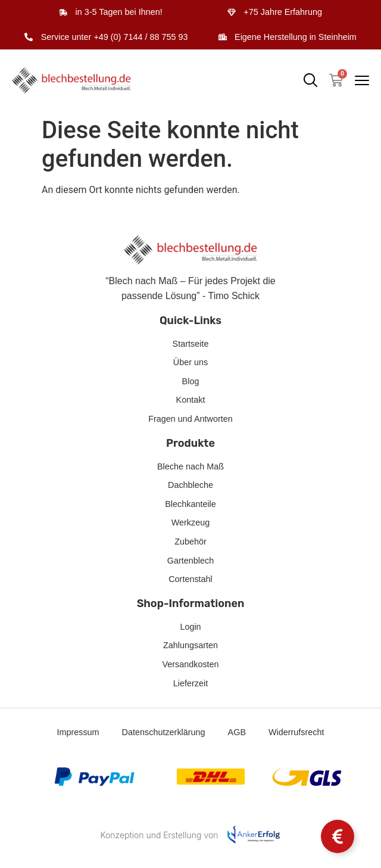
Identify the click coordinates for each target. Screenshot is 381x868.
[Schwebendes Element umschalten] (338, 836)
